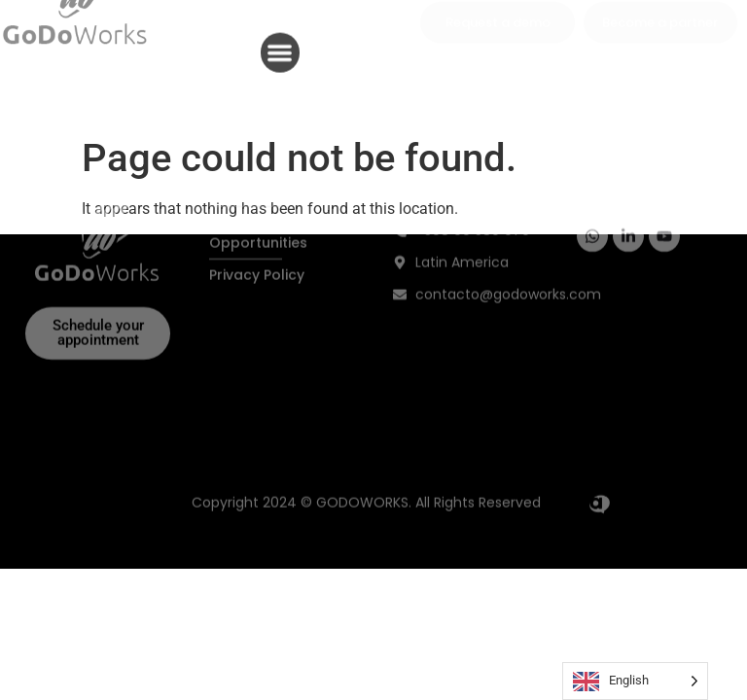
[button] (281, 47)
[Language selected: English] (635, 681)
